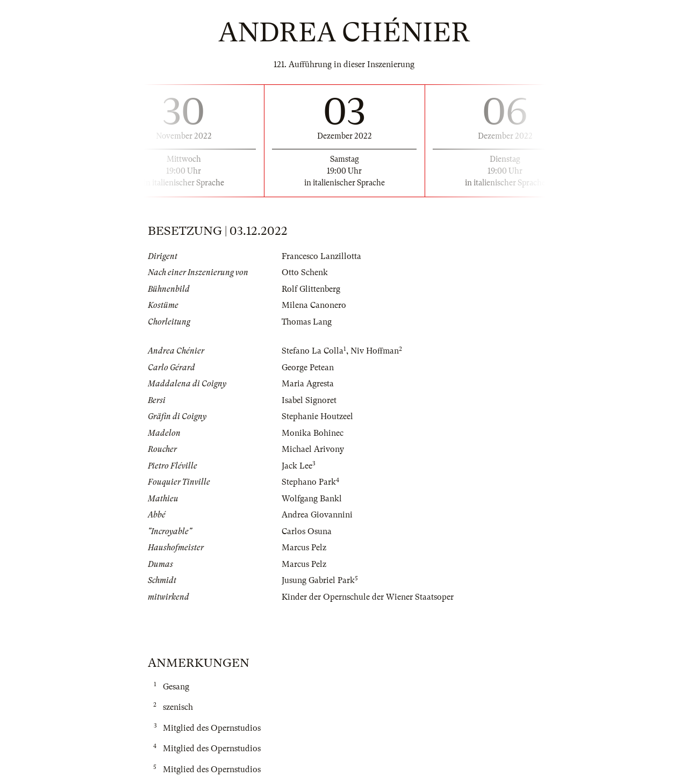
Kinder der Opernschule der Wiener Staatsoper (368, 597)
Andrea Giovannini (317, 515)
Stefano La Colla (313, 351)
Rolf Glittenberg (311, 289)
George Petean (308, 368)
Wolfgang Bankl (312, 499)
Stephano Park (309, 482)
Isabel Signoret (309, 400)
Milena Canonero (314, 305)
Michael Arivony (313, 449)
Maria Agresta (308, 384)
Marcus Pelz (304, 548)
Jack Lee (297, 466)
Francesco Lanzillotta (321, 256)
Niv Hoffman (375, 351)
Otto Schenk (305, 272)
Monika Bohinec (313, 433)
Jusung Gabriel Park (318, 580)
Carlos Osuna (307, 531)
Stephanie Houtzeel (317, 416)
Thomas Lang (307, 322)
